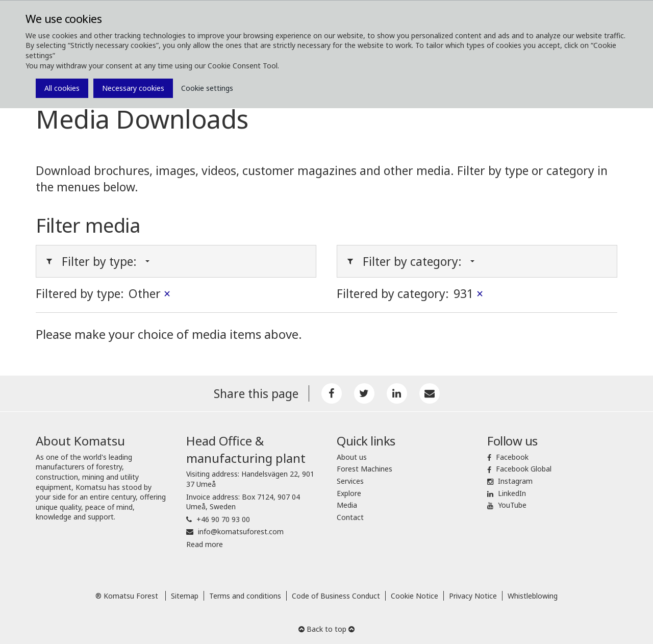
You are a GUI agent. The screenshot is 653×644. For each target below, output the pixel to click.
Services (350, 481)
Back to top (326, 629)
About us (352, 457)
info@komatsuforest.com (241, 531)
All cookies (62, 88)
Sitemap (185, 596)
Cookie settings (207, 88)
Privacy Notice (473, 596)
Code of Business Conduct (336, 596)
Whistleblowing (533, 596)
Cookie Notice (415, 596)
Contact (350, 517)
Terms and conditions (245, 596)
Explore (349, 493)
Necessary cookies (133, 88)
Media (347, 505)
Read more (205, 544)
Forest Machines (365, 469)
